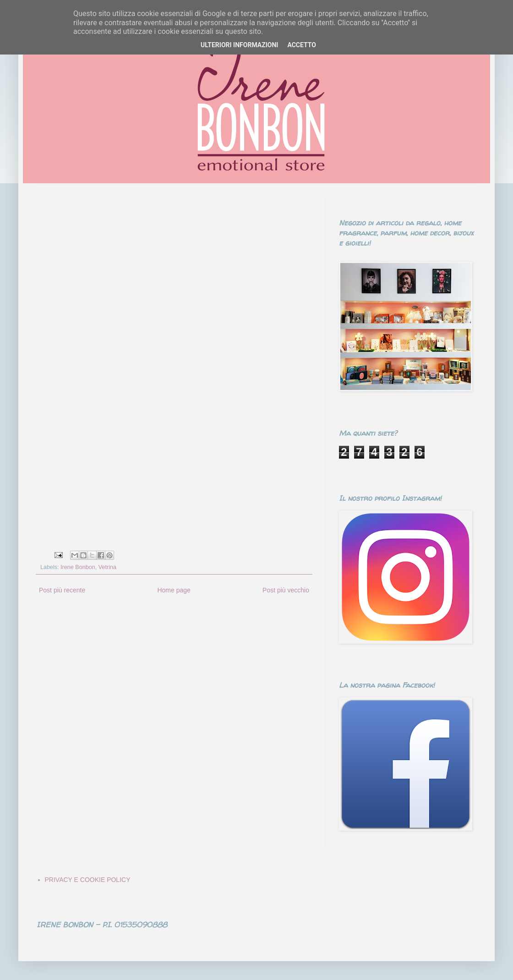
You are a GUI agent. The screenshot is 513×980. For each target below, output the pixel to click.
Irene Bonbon (78, 567)
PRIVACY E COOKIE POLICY (88, 880)
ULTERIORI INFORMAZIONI (239, 45)
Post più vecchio (286, 590)
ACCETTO (302, 45)
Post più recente (62, 590)
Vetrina (107, 567)
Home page (174, 590)
